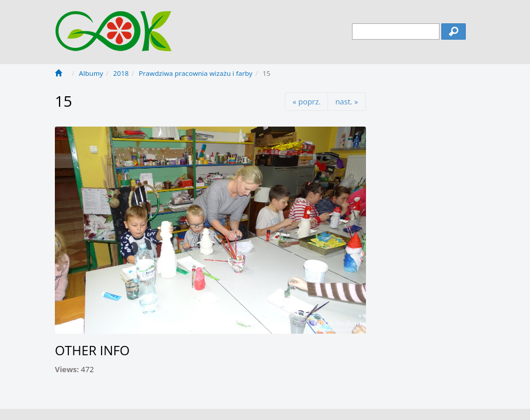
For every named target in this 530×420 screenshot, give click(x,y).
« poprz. (306, 101)
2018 (121, 73)
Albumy (91, 73)
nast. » (346, 101)
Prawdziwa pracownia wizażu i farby (196, 73)
